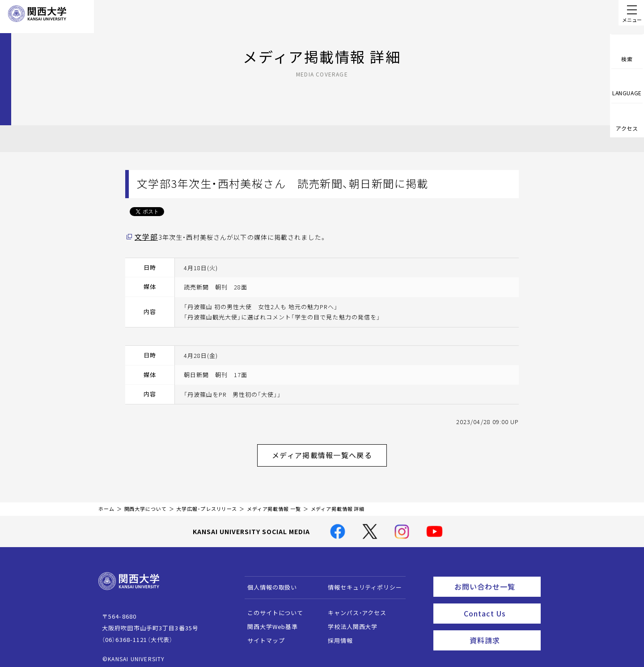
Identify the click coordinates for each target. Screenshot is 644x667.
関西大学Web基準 (269, 622)
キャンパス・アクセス (353, 608)
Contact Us (499, 605)
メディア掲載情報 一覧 (274, 504)
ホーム (106, 504)
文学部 (145, 237)
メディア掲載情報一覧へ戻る (329, 452)
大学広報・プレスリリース (207, 504)
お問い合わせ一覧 (496, 580)
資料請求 (502, 629)
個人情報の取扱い (268, 582)
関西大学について (146, 504)
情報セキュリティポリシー (361, 582)
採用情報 (336, 635)
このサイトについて (271, 608)
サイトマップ (262, 635)
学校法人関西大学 (349, 622)
